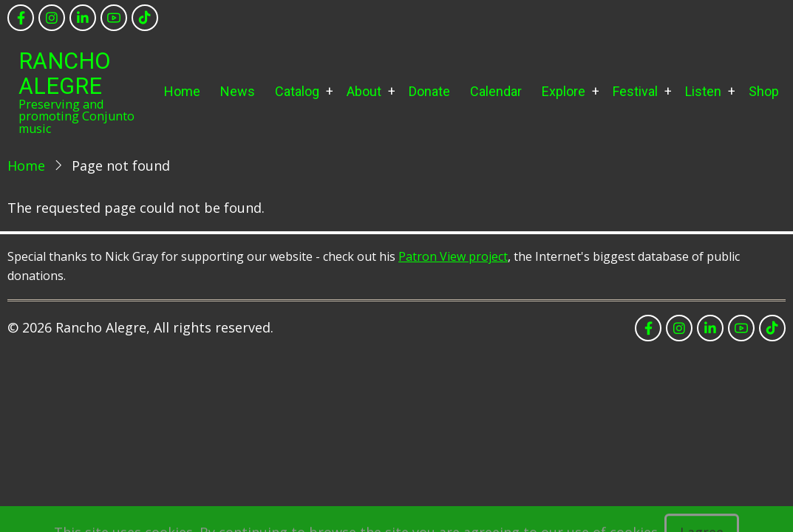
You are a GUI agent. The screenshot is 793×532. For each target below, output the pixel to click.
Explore (564, 91)
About (364, 91)
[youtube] (114, 18)
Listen (703, 91)
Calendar (496, 91)
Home (182, 91)
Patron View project (453, 256)
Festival (635, 91)
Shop (764, 91)
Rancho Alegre (65, 74)
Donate (429, 91)
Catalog (297, 91)
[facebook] (21, 18)
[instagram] (52, 18)
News (238, 91)
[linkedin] (83, 18)
